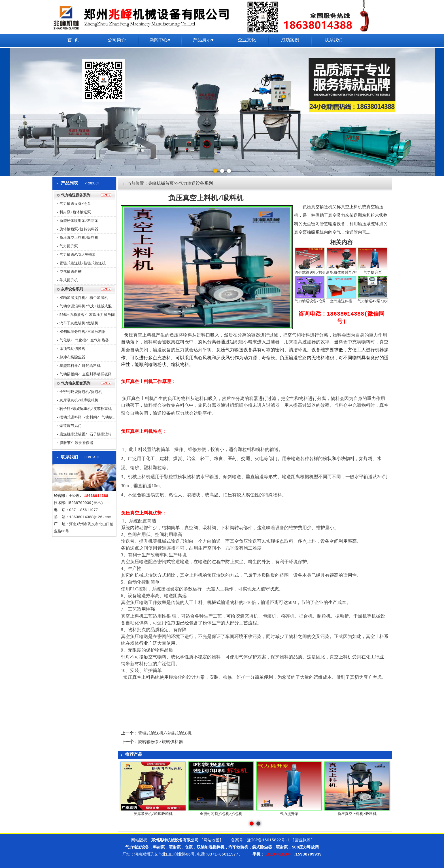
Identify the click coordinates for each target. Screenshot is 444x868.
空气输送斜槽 (71, 272)
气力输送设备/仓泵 (75, 204)
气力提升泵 (69, 246)
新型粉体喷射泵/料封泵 (79, 221)
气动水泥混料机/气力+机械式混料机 (88, 306)
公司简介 (117, 40)
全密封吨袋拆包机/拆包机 (81, 392)
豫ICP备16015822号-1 (268, 840)
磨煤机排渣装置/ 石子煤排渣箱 (86, 434)
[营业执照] (302, 840)
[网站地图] (211, 840)
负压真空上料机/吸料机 (79, 238)
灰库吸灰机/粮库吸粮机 (79, 400)
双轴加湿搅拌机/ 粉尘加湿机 (84, 298)
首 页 (73, 40)
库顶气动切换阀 (72, 349)
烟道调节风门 (71, 426)
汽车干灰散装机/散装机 (79, 323)
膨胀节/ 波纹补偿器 (77, 443)
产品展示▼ (203, 40)
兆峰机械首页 (161, 184)
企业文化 (247, 40)
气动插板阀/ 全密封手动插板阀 (86, 374)
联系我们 (333, 40)
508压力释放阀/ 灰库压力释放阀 (87, 315)
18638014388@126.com (90, 517)
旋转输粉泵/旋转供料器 (161, 742)
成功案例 (290, 40)
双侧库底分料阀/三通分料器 (83, 332)
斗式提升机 (69, 280)
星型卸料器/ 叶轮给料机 (80, 366)
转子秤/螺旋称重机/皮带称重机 (86, 409)
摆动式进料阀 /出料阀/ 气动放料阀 (88, 417)
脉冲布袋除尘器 (72, 357)
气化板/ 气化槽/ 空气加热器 (84, 340)
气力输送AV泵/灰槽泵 (77, 255)
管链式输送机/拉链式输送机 (165, 734)
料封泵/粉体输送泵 (75, 212)
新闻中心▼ (160, 40)
